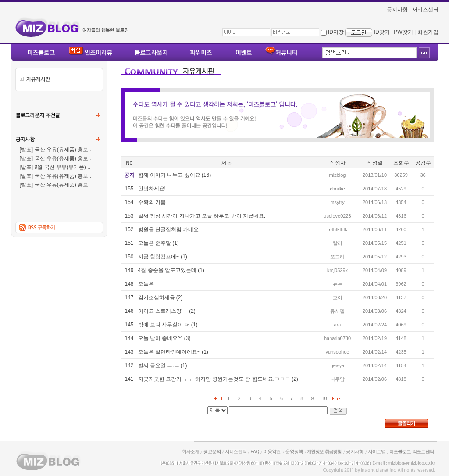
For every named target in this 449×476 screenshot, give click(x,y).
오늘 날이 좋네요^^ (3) (164, 338)
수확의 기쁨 (152, 202)
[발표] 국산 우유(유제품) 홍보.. (55, 150)
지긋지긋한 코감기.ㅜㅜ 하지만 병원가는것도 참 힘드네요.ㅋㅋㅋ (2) (218, 379)
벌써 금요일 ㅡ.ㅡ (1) (163, 365)
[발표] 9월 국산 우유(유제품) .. (55, 167)
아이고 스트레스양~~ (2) (167, 311)
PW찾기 (403, 32)
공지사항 (397, 10)
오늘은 (146, 284)
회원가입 (428, 32)
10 (324, 398)
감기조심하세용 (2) (160, 297)
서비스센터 (425, 10)
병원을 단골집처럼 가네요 (169, 229)
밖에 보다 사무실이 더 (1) (168, 325)
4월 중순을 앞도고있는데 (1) (171, 270)
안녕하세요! (152, 189)
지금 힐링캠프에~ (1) (163, 257)
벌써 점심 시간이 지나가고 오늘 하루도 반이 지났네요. (202, 216)
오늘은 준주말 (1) (159, 243)
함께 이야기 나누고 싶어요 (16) (175, 175)
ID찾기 (382, 32)
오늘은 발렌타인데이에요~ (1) (173, 352)
